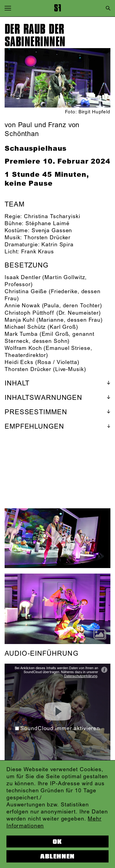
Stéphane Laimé (47, 224)
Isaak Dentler (23, 278)
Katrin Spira (57, 245)
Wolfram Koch (23, 348)
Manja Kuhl (20, 320)
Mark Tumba (21, 334)
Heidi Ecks (19, 362)
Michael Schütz (25, 327)
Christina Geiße (26, 292)
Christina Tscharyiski (52, 217)
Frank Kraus (38, 252)
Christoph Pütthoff (30, 313)
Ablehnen (57, 856)
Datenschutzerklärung (81, 676)
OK (57, 842)
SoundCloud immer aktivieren (57, 729)
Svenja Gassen (52, 231)
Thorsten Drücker (47, 238)
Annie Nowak (22, 306)
